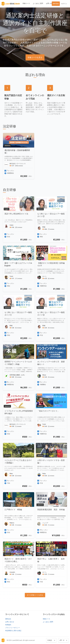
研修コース (26, 3)
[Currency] (63, 640)
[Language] (51, 640)
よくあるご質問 (38, 3)
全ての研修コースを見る (35, 595)
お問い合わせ (50, 3)
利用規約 (8, 625)
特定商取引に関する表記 (13, 631)
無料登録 (56, 4)
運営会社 (8, 619)
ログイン (64, 4)
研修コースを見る (35, 57)
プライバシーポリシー (13, 628)
